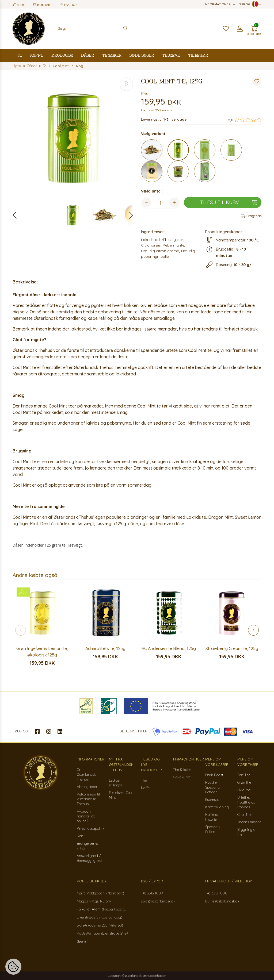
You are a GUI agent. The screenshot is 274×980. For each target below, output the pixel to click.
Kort (80, 836)
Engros (69, 5)
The (144, 780)
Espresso (212, 800)
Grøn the (244, 782)
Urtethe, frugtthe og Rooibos (246, 802)
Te (19, 55)
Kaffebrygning (217, 807)
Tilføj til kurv (229, 202)
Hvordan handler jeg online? (86, 816)
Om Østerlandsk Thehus (86, 774)
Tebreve (171, 55)
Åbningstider (87, 787)
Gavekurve (182, 777)
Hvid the (244, 790)
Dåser (87, 55)
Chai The (244, 814)
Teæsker (112, 55)
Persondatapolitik (91, 828)
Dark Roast (214, 775)
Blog (19, 5)
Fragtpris (251, 216)
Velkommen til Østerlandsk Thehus (88, 799)
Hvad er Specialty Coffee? (212, 787)
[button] (128, 215)
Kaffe (37, 55)
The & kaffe (182, 770)
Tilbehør (198, 55)
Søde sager (142, 55)
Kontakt (43, 5)
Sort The (244, 775)
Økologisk (62, 55)
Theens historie (249, 822)
